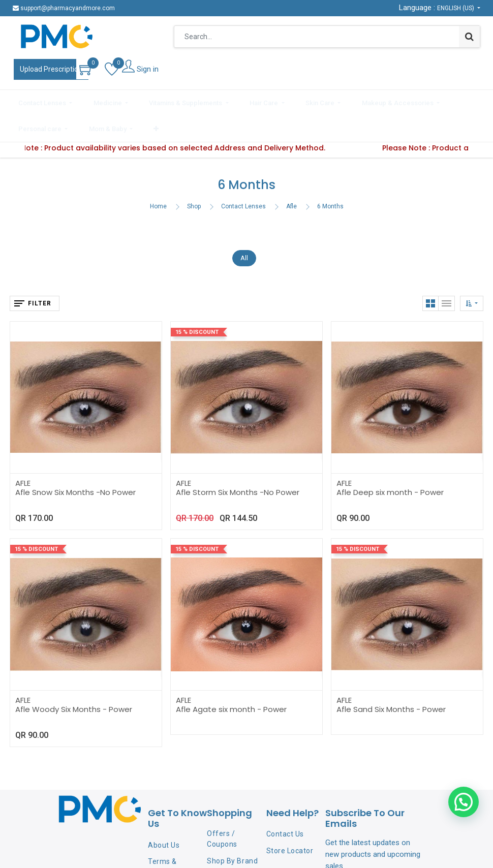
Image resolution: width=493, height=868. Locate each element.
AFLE (23, 452)
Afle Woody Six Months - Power (74, 678)
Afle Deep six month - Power (390, 461)
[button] (476, 101)
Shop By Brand (232, 830)
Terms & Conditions (166, 836)
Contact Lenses (243, 175)
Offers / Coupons (222, 808)
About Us (164, 815)
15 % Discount (197, 301)
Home (158, 175)
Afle (291, 175)
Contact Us (285, 803)
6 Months (330, 175)
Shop (194, 175)
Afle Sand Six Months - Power (391, 678)
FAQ (155, 858)
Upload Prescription (51, 69)
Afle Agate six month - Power (231, 678)
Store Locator (290, 820)
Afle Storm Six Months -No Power (238, 461)
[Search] (469, 37)
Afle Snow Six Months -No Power (75, 461)
